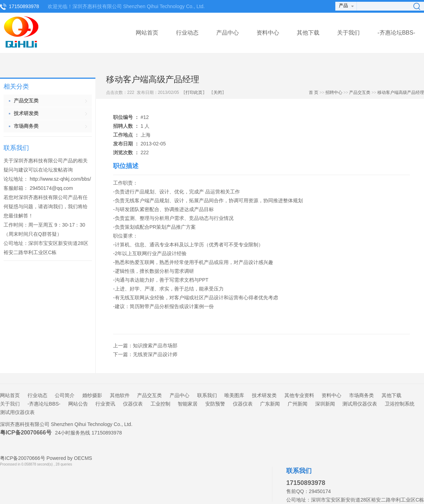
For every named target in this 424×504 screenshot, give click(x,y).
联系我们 (207, 395)
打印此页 (194, 92)
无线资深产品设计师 (155, 354)
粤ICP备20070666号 (26, 433)
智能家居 (188, 404)
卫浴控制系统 (400, 404)
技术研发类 (264, 395)
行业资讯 (105, 404)
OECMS (83, 458)
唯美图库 (234, 395)
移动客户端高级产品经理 (401, 92)
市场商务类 (361, 395)
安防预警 (215, 404)
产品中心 (228, 33)
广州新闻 (298, 404)
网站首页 (147, 33)
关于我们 (348, 33)
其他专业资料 (299, 395)
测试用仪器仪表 (360, 404)
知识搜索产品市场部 (155, 346)
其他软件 (120, 395)
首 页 (314, 92)
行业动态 (187, 33)
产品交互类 (360, 92)
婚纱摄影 (92, 395)
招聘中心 (334, 92)
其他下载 (308, 33)
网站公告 (78, 404)
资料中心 (268, 33)
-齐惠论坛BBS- (396, 33)
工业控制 (160, 404)
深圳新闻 (325, 404)
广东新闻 (270, 404)
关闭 (218, 92)
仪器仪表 (133, 404)
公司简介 (65, 395)
